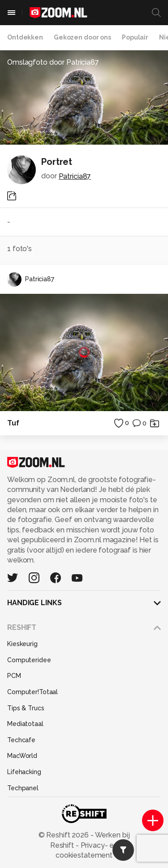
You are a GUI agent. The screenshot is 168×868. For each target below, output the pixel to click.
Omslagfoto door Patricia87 (53, 62)
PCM (14, 676)
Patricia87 (75, 176)
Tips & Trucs (26, 708)
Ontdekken (25, 37)
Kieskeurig (22, 644)
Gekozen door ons (82, 37)
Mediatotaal (25, 724)
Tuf (13, 423)
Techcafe (21, 740)
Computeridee (29, 660)
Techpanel (23, 788)
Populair (135, 37)
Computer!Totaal (32, 692)
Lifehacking (24, 772)
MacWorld (22, 756)
